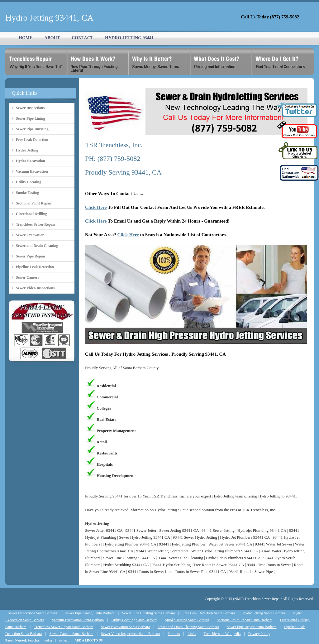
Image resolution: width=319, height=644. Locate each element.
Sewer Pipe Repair (31, 256)
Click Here (96, 207)
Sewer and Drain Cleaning (37, 246)
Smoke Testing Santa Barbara (187, 620)
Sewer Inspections (30, 108)
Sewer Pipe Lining (31, 118)
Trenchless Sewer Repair (36, 224)
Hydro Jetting (27, 150)
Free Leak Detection (32, 140)
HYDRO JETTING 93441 (129, 38)
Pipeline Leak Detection (35, 267)
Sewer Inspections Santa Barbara (32, 613)
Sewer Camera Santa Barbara (71, 634)
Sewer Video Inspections (35, 288)
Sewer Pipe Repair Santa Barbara (252, 627)
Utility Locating (29, 182)
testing (48, 640)
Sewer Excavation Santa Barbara (126, 627)
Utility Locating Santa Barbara (134, 620)
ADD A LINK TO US (88, 640)
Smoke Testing (27, 193)
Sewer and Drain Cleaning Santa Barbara (188, 627)
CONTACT (82, 38)
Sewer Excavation (30, 235)
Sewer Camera (28, 277)
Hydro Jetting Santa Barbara (264, 613)
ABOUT (52, 38)
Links (192, 634)
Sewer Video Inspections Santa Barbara (131, 634)
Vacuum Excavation (32, 171)
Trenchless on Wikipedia (222, 634)
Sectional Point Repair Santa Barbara (245, 620)
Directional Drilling (31, 214)
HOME (26, 38)
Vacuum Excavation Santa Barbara (78, 620)
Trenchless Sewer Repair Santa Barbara (64, 627)
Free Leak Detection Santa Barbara (209, 613)
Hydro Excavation (30, 161)
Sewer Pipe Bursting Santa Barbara (148, 613)
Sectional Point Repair (34, 203)
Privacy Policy (259, 634)
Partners (174, 634)
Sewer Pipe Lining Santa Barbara (90, 613)
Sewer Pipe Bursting (32, 129)
